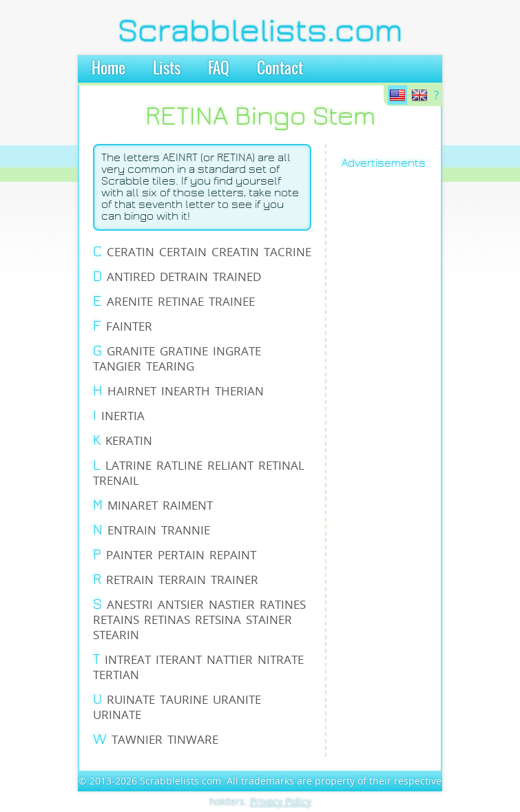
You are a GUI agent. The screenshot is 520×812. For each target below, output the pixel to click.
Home (108, 69)
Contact (280, 69)
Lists (167, 69)
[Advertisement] (395, 390)
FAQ (219, 69)
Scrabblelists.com (260, 31)
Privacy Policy (281, 801)
